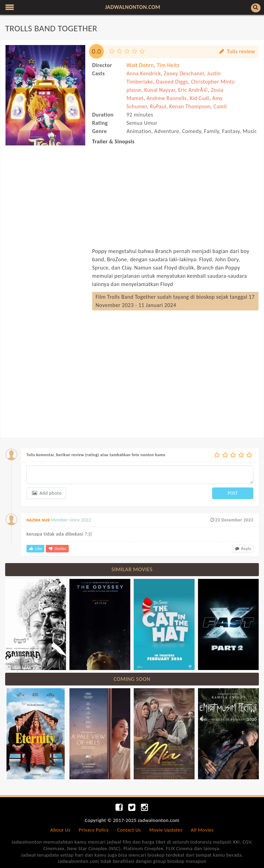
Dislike (57, 549)
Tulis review (237, 51)
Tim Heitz (168, 65)
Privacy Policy (94, 830)
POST (233, 493)
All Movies (202, 830)
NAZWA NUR (38, 520)
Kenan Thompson (190, 106)
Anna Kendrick (144, 73)
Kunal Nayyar (160, 90)
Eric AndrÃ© (193, 90)
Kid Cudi (200, 98)
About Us (60, 830)
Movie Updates (166, 830)
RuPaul (158, 106)
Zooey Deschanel (184, 73)
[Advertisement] (45, 183)
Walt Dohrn (140, 65)
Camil (220, 106)
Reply (243, 549)
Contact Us (129, 830)
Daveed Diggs (172, 82)
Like (35, 549)
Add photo (46, 493)
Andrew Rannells (167, 98)
